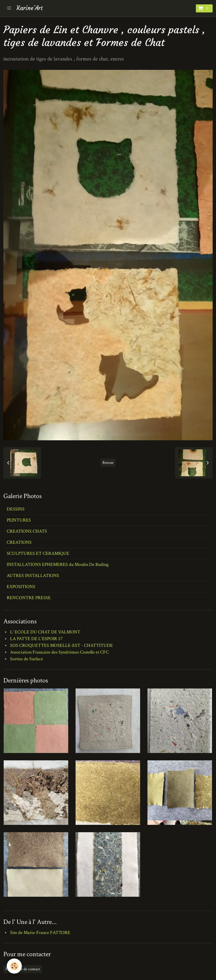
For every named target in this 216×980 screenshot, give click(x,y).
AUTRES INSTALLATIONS (33, 576)
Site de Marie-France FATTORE (40, 933)
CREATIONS (19, 542)
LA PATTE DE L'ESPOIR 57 (36, 639)
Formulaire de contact (23, 969)
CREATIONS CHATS (27, 531)
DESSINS (16, 509)
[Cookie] (14, 966)
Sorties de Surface (27, 659)
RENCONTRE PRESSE (29, 598)
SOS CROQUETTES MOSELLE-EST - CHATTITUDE (61, 645)
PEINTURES (19, 520)
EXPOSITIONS (21, 587)
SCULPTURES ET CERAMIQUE (38, 553)
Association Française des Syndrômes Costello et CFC (59, 652)
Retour (108, 463)
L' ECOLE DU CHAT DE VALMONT (45, 632)
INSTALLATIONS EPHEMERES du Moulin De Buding (58, 565)
